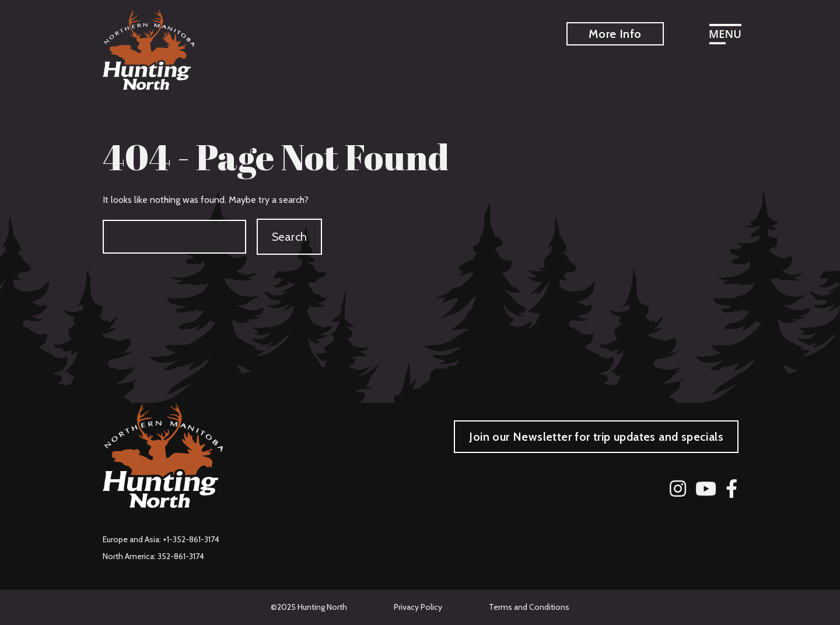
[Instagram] (678, 489)
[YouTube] (706, 489)
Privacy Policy (418, 607)
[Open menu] (725, 36)
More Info (615, 34)
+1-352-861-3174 (191, 539)
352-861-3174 (181, 556)
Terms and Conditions (529, 607)
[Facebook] (731, 489)
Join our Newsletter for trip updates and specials (596, 437)
